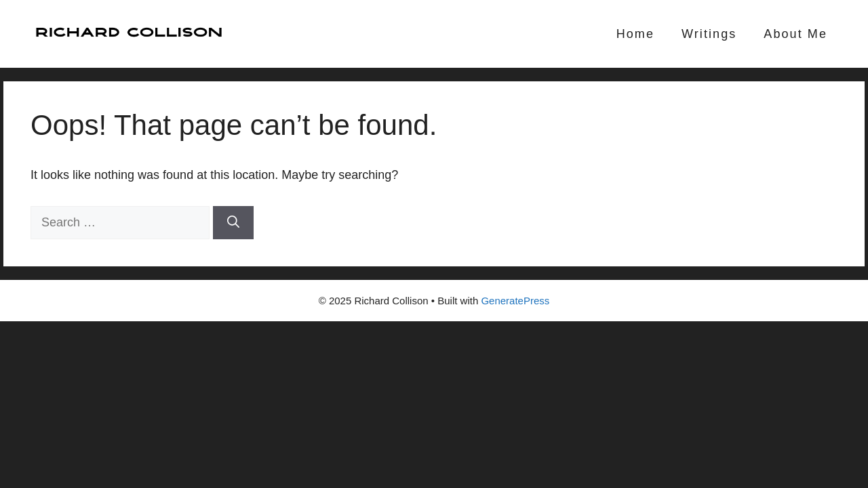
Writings (709, 34)
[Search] (233, 223)
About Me (795, 34)
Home (635, 34)
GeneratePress (515, 301)
